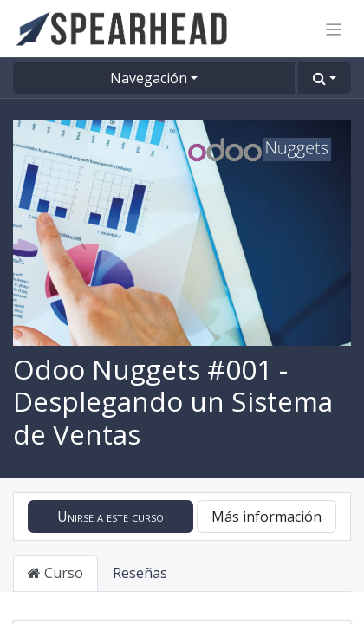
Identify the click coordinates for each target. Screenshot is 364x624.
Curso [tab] (55, 573)
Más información (266, 517)
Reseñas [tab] (140, 573)
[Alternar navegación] (334, 29)
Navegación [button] (149, 78)
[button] (325, 78)
